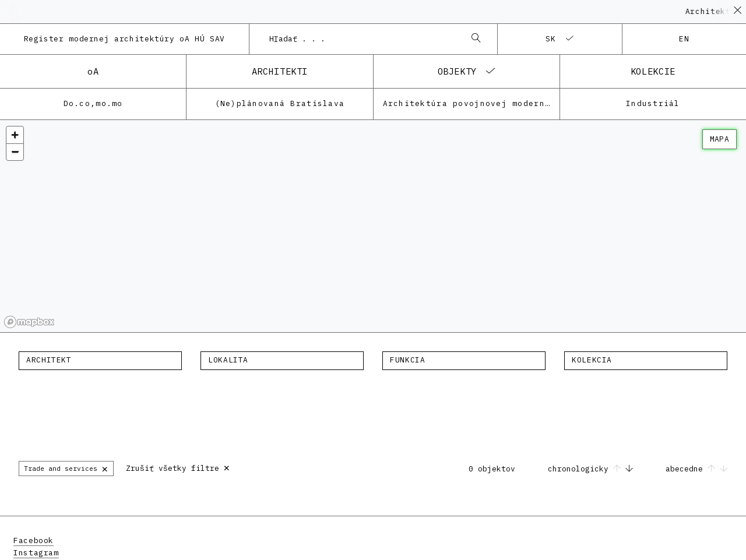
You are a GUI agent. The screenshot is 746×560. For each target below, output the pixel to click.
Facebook (34, 540)
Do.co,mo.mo (93, 103)
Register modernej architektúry (125, 39)
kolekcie (653, 71)
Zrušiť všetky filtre (178, 467)
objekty (457, 71)
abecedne (696, 469)
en (685, 39)
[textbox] (100, 360)
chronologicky (593, 469)
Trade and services (66, 468)
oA (93, 71)
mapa (719, 139)
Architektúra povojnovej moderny (467, 103)
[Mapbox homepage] (29, 322)
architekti (280, 71)
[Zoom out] (15, 152)
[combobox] (362, 39)
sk (551, 39)
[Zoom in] (15, 135)
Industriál (653, 103)
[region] (373, 226)
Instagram (36, 553)
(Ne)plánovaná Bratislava (280, 103)
